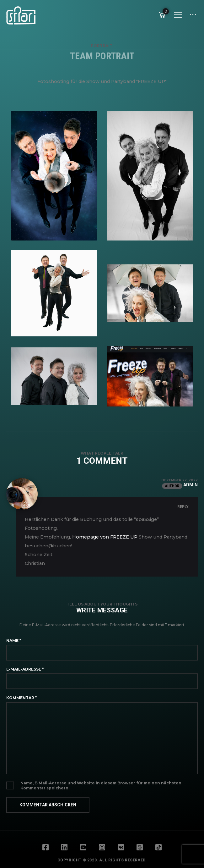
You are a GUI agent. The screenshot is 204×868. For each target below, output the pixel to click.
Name (14, 641)
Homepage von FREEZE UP (105, 537)
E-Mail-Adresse (25, 669)
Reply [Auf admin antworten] (183, 507)
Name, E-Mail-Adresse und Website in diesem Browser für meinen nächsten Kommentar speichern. (101, 785)
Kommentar (21, 698)
